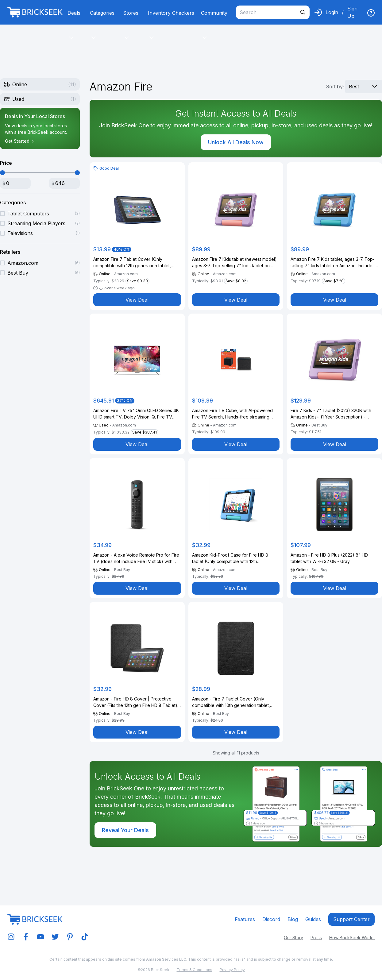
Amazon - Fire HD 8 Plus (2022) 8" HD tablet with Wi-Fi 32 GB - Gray (329, 558)
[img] (371, 13)
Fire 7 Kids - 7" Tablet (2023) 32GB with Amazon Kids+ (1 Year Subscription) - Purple (331, 414)
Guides (313, 919)
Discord (271, 919)
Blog (293, 919)
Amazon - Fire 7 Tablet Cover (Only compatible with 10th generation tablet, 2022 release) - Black (231, 702)
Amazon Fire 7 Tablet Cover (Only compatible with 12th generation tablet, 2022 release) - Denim (132, 263)
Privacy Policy (232, 970)
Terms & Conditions (195, 970)
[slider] (2, 173)
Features (245, 919)
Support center (351, 919)
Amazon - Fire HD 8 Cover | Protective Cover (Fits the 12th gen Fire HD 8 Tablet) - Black (137, 702)
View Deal (137, 300)
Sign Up (352, 12)
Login (332, 12)
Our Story (293, 938)
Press (316, 938)
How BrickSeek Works (352, 938)
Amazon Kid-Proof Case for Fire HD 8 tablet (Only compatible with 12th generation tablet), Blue (230, 558)
